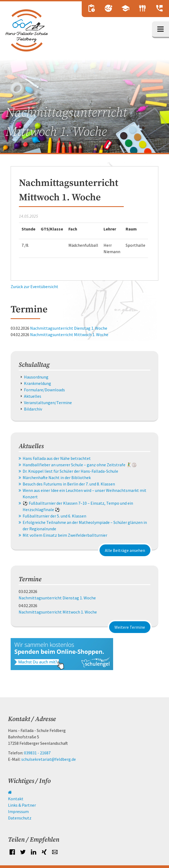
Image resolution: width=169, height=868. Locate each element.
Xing (44, 852)
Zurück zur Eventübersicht (34, 286)
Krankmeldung (38, 383)
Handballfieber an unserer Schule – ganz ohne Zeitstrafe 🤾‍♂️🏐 (80, 465)
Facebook (12, 852)
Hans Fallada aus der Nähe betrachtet (57, 458)
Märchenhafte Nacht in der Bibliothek (57, 477)
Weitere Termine (130, 627)
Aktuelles (33, 396)
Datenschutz (20, 818)
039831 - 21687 (37, 753)
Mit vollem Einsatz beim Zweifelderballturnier (65, 535)
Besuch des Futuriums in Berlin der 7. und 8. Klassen (69, 484)
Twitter (23, 852)
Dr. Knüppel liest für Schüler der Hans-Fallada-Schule (70, 471)
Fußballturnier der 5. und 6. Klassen (54, 516)
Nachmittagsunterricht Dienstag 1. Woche (69, 328)
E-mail (55, 852)
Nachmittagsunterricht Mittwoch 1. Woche (69, 335)
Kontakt (16, 799)
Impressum (18, 811)
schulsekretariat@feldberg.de (49, 759)
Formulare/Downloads (44, 390)
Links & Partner (22, 805)
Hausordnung (36, 377)
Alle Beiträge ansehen (125, 550)
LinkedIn (34, 852)
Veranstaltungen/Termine (48, 403)
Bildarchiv (33, 409)
